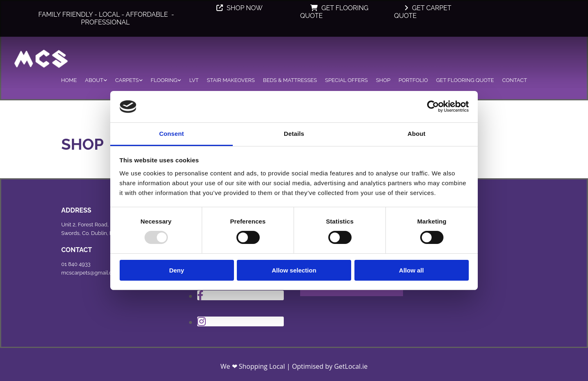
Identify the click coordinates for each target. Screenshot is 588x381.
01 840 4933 (76, 264)
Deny (177, 270)
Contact (515, 80)
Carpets (127, 80)
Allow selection (294, 270)
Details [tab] (294, 134)
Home (69, 80)
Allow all (411, 270)
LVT (194, 80)
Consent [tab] (172, 134)
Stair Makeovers (231, 80)
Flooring (164, 80)
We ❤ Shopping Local (253, 366)
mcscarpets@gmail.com (91, 273)
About (94, 80)
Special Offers (346, 80)
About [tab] (416, 134)
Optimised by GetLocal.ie (330, 366)
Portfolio (413, 80)
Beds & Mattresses (290, 80)
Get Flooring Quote (465, 80)
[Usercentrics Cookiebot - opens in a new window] (433, 106)
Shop (383, 80)
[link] (96, 79)
